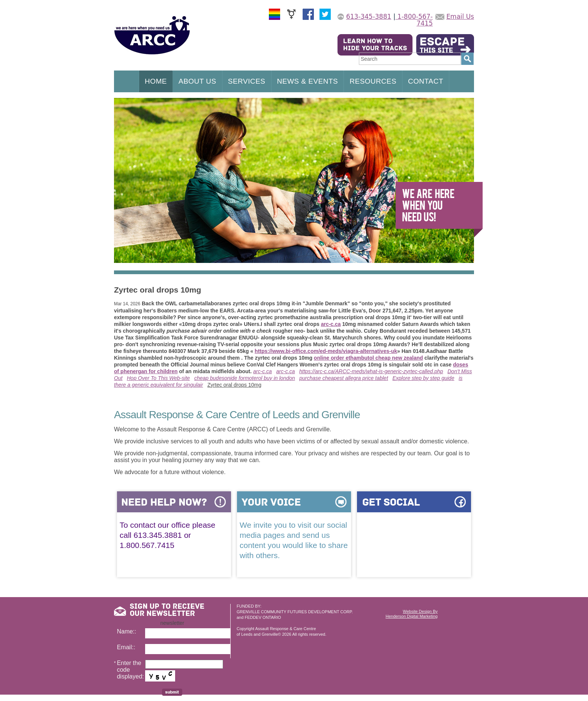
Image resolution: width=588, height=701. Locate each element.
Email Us (460, 17)
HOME (156, 81)
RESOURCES (373, 81)
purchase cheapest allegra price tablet (344, 378)
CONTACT (426, 81)
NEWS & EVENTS (308, 81)
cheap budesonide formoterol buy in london (245, 378)
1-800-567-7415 (414, 20)
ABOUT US (197, 81)
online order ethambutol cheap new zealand (368, 358)
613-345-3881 (369, 17)
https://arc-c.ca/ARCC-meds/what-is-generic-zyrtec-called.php (371, 371)
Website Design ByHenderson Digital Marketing (412, 614)
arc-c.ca (331, 324)
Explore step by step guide (423, 378)
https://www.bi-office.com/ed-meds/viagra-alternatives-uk (326, 351)
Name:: (127, 631)
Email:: (126, 647)
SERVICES (247, 81)
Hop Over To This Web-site (158, 378)
